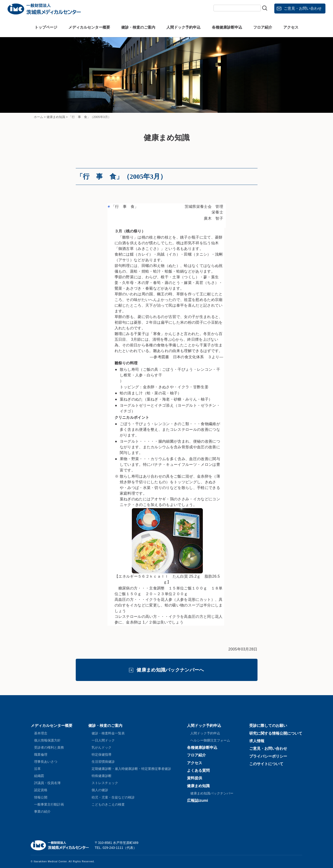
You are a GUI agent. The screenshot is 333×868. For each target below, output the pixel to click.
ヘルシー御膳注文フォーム (210, 740)
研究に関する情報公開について (276, 733)
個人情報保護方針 (47, 740)
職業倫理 (41, 755)
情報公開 (41, 797)
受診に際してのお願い (268, 726)
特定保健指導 (102, 755)
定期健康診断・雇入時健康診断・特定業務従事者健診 (131, 769)
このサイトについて (266, 764)
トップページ (46, 27)
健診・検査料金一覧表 (108, 733)
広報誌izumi (198, 800)
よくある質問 (198, 770)
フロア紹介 (263, 27)
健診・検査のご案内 (138, 27)
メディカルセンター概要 (89, 27)
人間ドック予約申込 (183, 27)
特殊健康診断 (102, 776)
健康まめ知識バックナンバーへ (170, 670)
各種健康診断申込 (227, 27)
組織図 (39, 776)
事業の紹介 (42, 811)
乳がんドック (102, 747)
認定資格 (41, 790)
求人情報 (257, 741)
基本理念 (41, 733)
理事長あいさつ (46, 762)
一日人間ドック (103, 740)
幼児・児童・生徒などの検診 (113, 797)
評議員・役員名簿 (47, 783)
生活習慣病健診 (103, 762)
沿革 (37, 769)
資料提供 (195, 778)
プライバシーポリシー (268, 756)
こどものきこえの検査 (108, 804)
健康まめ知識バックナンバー (212, 793)
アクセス (291, 27)
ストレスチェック (105, 783)
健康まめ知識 (198, 786)
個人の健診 (100, 790)
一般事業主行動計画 (49, 804)
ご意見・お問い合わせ (303, 8)
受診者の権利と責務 (49, 747)
